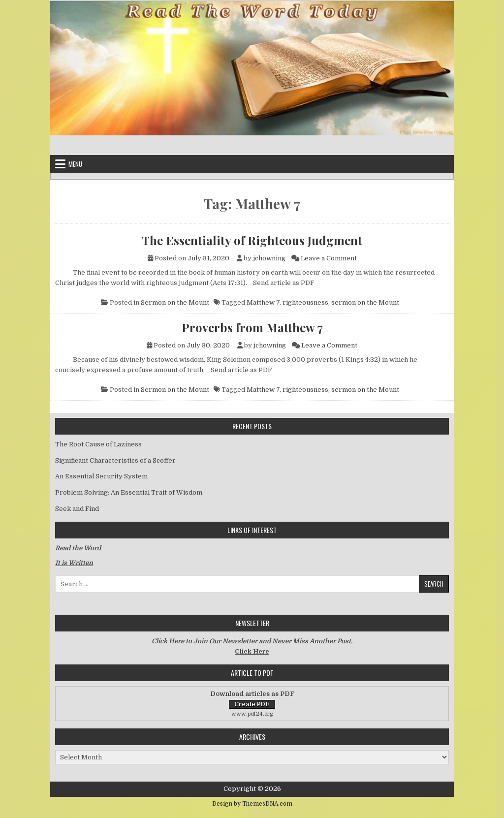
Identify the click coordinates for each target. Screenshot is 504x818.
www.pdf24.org (252, 714)
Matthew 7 (263, 302)
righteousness (305, 302)
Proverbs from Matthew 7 (252, 327)
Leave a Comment (329, 258)
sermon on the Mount (365, 302)
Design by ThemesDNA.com (252, 804)
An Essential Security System (101, 476)
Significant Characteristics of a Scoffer (115, 460)
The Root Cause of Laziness (98, 444)
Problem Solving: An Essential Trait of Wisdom (129, 492)
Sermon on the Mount (175, 302)
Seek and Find (77, 509)
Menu (75, 164)
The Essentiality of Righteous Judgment (252, 240)
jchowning (269, 258)
